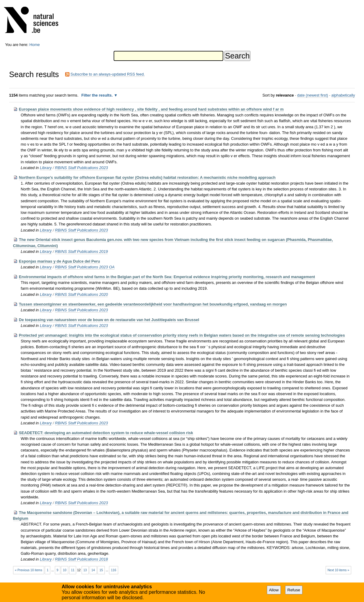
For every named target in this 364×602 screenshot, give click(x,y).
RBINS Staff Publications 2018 (82, 559)
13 (85, 570)
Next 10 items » (338, 570)
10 (64, 570)
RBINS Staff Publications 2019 (82, 251)
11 (73, 570)
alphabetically (343, 95)
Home (35, 45)
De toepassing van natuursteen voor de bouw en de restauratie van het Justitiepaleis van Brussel (109, 320)
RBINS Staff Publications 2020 (82, 294)
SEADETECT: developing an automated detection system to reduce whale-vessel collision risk (106, 433)
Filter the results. (98, 95)
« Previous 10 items (29, 570)
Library (46, 168)
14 (93, 570)
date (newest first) (313, 95)
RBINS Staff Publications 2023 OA (85, 267)
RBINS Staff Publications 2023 (82, 168)
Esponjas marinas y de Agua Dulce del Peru (59, 261)
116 (113, 570)
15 (101, 570)
